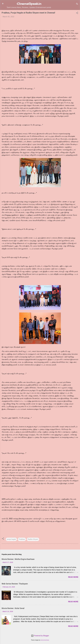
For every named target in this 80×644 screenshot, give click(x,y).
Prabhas (22, 539)
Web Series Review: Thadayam (15, 584)
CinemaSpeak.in (29, 4)
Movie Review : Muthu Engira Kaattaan (18, 559)
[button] (77, 13)
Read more (73, 577)
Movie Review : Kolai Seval (13, 608)
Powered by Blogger (40, 636)
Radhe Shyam (33, 539)
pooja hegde (11, 539)
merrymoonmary (45, 640)
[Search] (77, 4)
